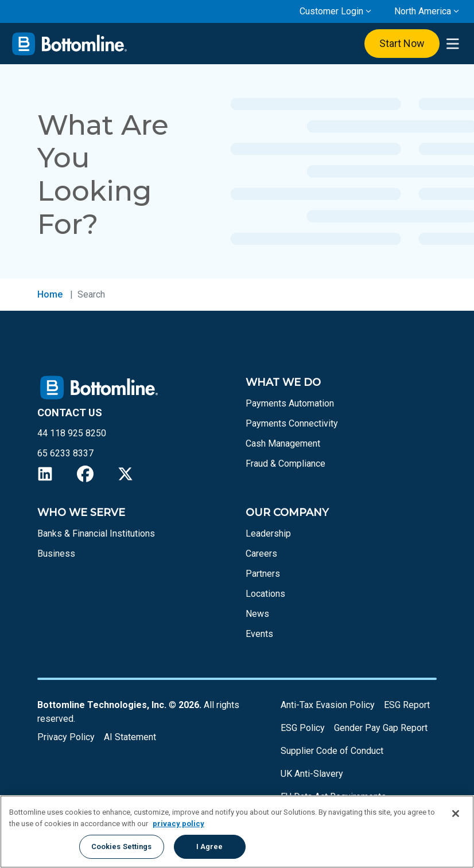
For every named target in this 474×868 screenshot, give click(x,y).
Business (56, 554)
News (257, 614)
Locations (265, 594)
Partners (263, 574)
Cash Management (283, 443)
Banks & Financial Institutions (96, 533)
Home (50, 294)
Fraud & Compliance (285, 464)
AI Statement (130, 737)
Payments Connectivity (292, 423)
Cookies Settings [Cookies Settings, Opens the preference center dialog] (122, 847)
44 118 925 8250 (72, 433)
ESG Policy (303, 728)
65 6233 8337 (65, 453)
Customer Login (331, 11)
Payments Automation (290, 403)
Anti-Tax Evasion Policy (328, 705)
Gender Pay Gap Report (381, 728)
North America (423, 11)
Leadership (268, 533)
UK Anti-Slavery (312, 774)
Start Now (402, 43)
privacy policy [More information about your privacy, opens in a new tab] (178, 824)
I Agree (210, 847)
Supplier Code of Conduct (332, 751)
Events (259, 634)
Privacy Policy (66, 737)
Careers (261, 554)
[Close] (456, 814)
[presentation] (452, 44)
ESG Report (407, 705)
